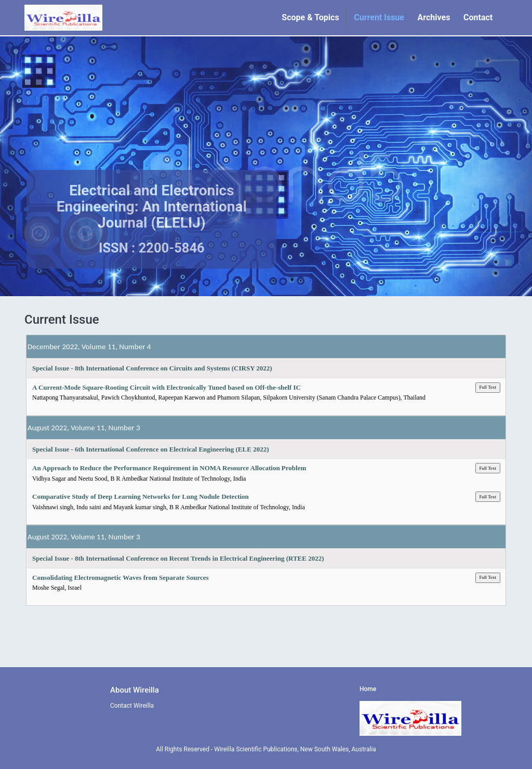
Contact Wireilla (132, 706)
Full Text (488, 387)
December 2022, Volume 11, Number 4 (89, 347)
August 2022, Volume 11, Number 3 (84, 428)
